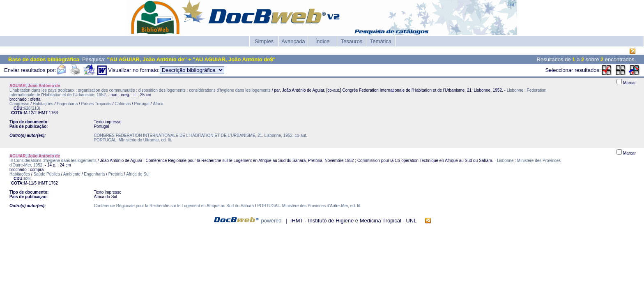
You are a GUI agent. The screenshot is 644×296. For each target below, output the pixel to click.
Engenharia (67, 104)
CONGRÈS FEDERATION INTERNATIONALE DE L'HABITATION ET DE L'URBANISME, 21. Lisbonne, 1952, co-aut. (200, 135)
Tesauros (352, 41)
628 (27, 179)
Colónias (123, 104)
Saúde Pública (47, 174)
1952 (101, 95)
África (158, 104)
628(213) (32, 108)
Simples (264, 41)
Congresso (19, 104)
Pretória (116, 174)
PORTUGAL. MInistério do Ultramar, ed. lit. (133, 140)
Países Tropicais (96, 104)
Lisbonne (515, 90)
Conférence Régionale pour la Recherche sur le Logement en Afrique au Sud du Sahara (174, 206)
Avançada (293, 41)
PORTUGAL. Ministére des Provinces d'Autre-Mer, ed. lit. (309, 206)
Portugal (142, 104)
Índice (323, 41)
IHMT (43, 113)
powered (271, 221)
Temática (381, 41)
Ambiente (72, 174)
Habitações (43, 104)
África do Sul (138, 174)
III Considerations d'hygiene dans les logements (53, 161)
